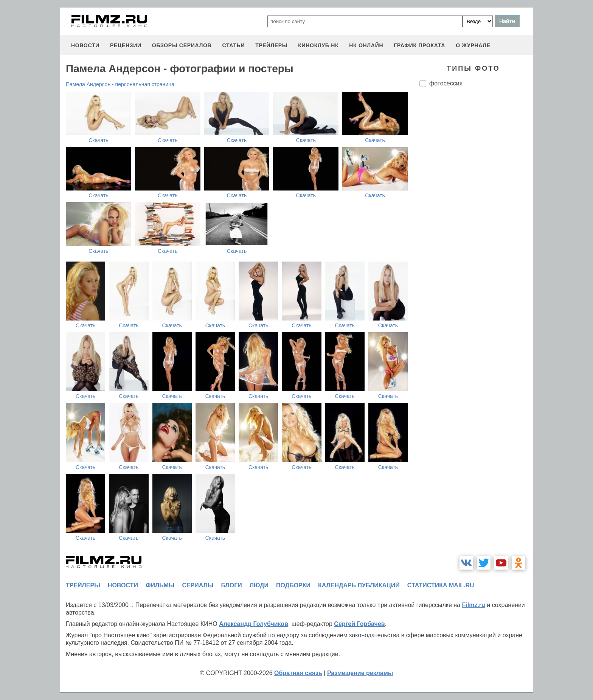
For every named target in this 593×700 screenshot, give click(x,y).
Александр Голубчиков (254, 624)
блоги (231, 585)
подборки (293, 585)
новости (85, 45)
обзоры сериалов (182, 45)
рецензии (126, 45)
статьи (233, 45)
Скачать (99, 140)
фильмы (160, 585)
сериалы (198, 585)
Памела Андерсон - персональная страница (120, 84)
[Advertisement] (476, 219)
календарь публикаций (359, 585)
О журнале (473, 45)
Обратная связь (298, 673)
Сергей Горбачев (359, 624)
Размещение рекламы (360, 673)
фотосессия (446, 83)
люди (259, 585)
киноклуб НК (318, 45)
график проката (419, 45)
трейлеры (271, 45)
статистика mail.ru (441, 585)
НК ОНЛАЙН (366, 45)
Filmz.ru (473, 605)
